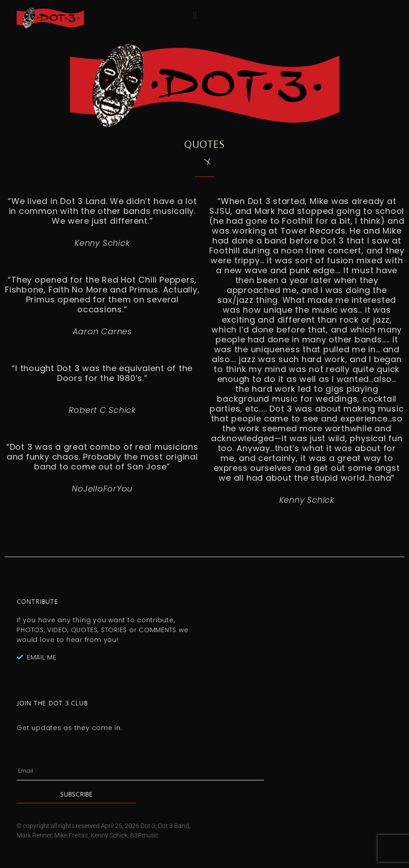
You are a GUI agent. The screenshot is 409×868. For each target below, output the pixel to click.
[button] (195, 16)
